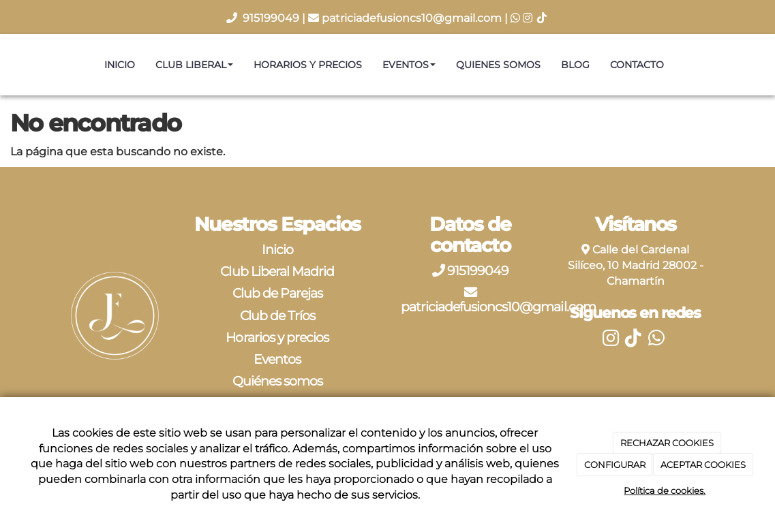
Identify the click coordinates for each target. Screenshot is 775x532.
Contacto (637, 65)
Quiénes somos (278, 381)
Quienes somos (498, 65)
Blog (575, 65)
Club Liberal (194, 65)
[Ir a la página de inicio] (7, 65)
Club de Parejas (278, 293)
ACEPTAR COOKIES (703, 465)
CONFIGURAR (615, 465)
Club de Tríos (278, 315)
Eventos (409, 65)
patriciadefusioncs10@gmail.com (412, 18)
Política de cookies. (665, 490)
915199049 (272, 18)
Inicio (120, 65)
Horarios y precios (308, 65)
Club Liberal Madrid (277, 271)
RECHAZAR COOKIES (667, 443)
